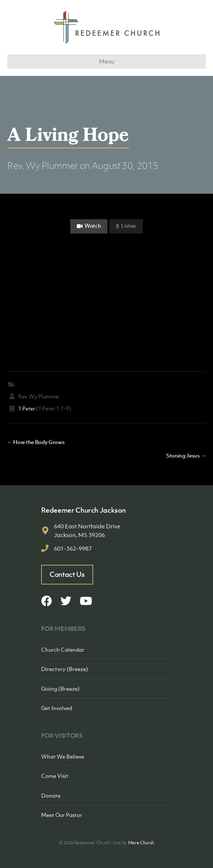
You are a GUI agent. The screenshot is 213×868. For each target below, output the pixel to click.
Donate (51, 795)
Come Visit (55, 776)
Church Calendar (63, 649)
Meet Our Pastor (62, 815)
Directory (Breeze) (65, 669)
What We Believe (63, 756)
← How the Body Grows (36, 442)
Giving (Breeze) (60, 688)
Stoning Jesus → (186, 455)
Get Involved (57, 708)
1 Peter (27, 408)
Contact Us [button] (67, 574)
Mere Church (141, 843)
